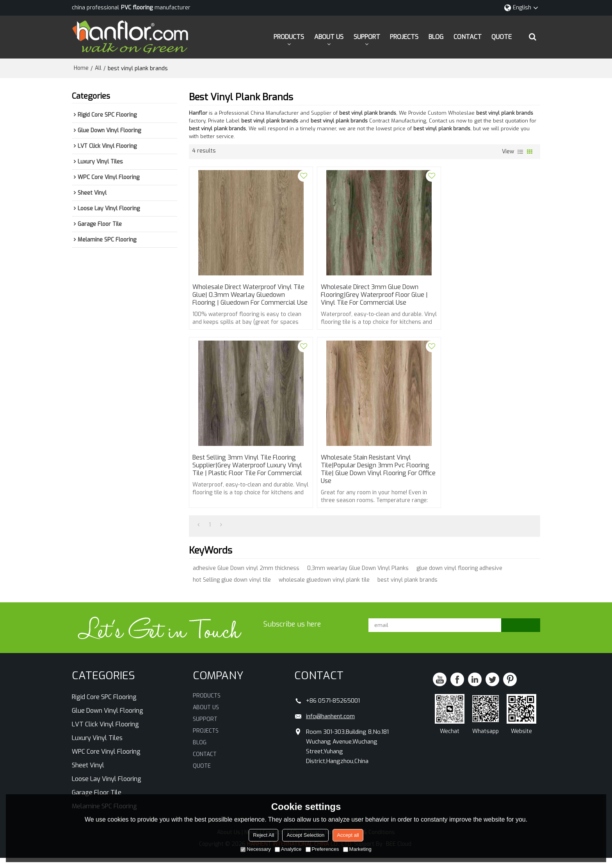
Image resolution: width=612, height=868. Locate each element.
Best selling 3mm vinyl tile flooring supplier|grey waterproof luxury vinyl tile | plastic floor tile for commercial (482, 300)
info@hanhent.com (330, 726)
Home (81, 68)
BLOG (436, 37)
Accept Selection (305, 835)
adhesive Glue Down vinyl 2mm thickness (246, 579)
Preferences (322, 849)
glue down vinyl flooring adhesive (459, 579)
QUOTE (502, 37)
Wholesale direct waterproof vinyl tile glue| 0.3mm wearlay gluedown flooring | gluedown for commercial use (245, 300)
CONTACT (468, 37)
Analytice (288, 849)
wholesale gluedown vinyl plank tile (324, 590)
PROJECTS (404, 37)
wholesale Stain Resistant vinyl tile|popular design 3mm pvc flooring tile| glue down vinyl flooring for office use (238, 479)
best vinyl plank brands (407, 590)
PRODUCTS (289, 37)
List (520, 152)
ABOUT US (329, 37)
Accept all (348, 835)
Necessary (255, 849)
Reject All (263, 835)
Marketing (357, 849)
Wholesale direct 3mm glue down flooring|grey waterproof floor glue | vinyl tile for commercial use (363, 296)
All (98, 68)
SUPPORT (367, 37)
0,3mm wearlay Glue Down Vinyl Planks (358, 579)
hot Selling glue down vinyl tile (232, 590)
